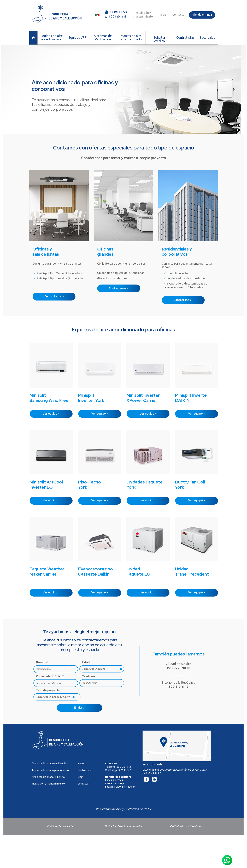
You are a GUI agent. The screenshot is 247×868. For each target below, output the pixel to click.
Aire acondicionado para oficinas (50, 770)
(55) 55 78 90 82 (179, 668)
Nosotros (83, 764)
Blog (163, 15)
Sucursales (207, 38)
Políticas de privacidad (61, 826)
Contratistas (185, 38)
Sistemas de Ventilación (103, 38)
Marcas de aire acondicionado (131, 38)
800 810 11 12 (115, 17)
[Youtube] (155, 779)
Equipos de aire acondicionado (52, 38)
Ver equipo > (51, 414)
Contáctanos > (54, 297)
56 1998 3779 (116, 12)
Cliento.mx (196, 826)
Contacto (178, 15)
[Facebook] (146, 779)
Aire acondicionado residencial (49, 764)
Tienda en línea (202, 15)
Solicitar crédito (159, 39)
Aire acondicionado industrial (48, 777)
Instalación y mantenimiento (143, 15)
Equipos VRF (77, 38)
